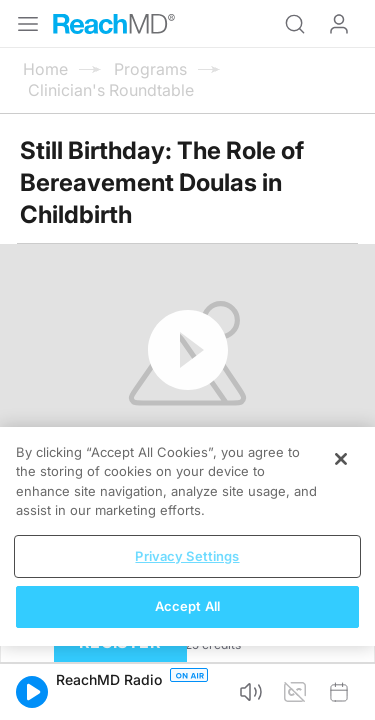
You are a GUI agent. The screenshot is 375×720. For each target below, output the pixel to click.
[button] (32, 692)
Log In (339, 24)
